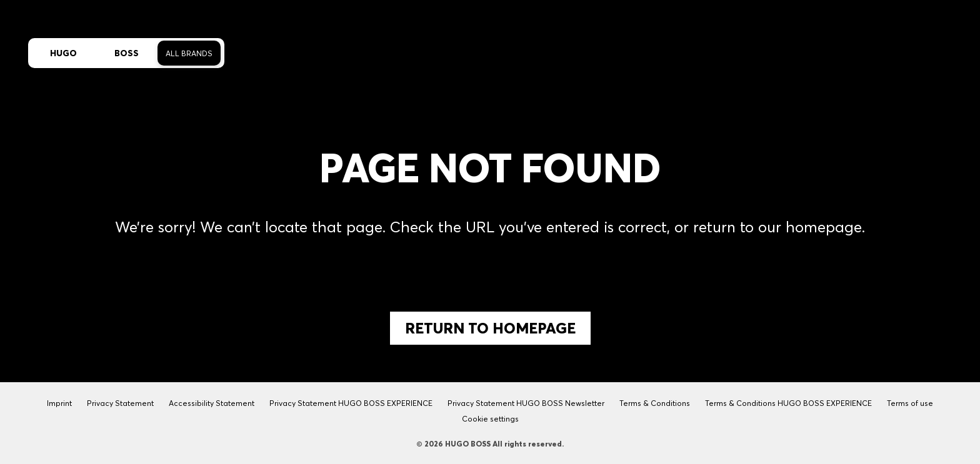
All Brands (189, 53)
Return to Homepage (490, 328)
